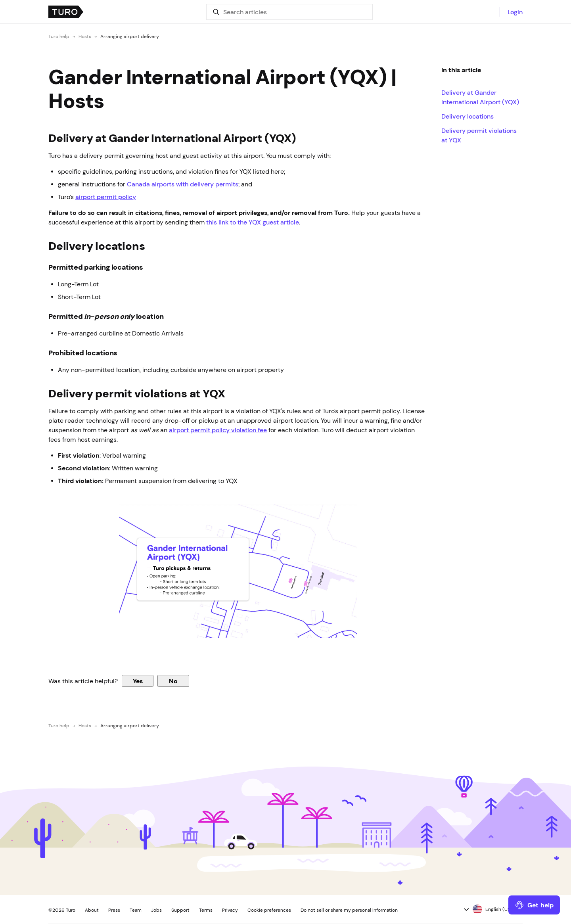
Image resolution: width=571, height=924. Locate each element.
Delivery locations (468, 116)
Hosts (85, 36)
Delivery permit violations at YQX (479, 135)
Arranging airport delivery (130, 36)
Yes (138, 681)
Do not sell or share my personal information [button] (349, 910)
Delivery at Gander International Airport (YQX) (481, 97)
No (173, 681)
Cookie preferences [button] (269, 910)
